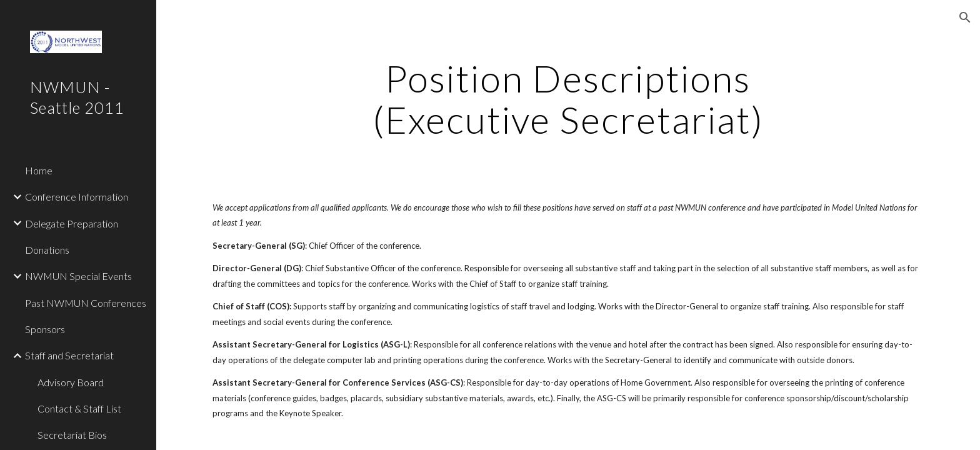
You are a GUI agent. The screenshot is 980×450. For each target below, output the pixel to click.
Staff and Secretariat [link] (69, 355)
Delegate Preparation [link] (72, 223)
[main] (568, 99)
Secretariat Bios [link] (72, 435)
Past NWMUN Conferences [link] (86, 303)
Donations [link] (47, 250)
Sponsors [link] (45, 329)
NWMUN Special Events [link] (78, 276)
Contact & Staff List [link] (79, 408)
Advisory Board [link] (71, 382)
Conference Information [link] (77, 197)
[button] (965, 17)
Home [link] (39, 170)
